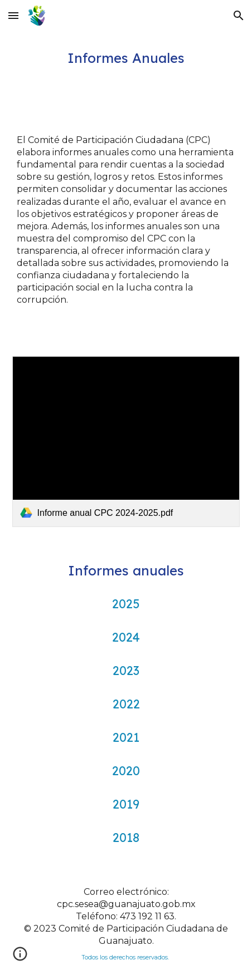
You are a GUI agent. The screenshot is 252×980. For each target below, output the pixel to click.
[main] (126, 58)
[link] (126, 442)
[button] (13, 15)
